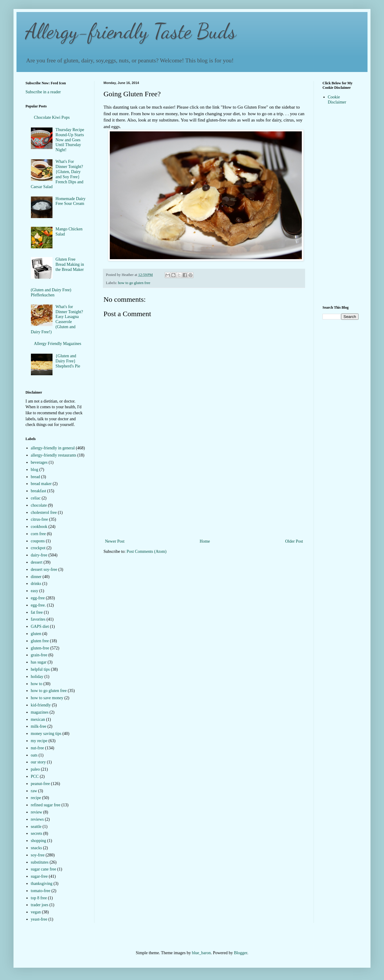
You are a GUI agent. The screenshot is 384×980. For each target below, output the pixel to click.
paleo (35, 769)
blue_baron (201, 953)
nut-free (37, 748)
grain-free (39, 655)
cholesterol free (44, 512)
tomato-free (41, 891)
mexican (38, 719)
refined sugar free (46, 805)
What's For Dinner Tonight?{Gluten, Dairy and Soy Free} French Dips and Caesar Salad (57, 174)
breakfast (39, 491)
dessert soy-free (44, 569)
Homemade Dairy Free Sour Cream (70, 201)
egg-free (38, 598)
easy (35, 591)
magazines (40, 712)
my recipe (39, 741)
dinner (36, 577)
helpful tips (40, 669)
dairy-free (39, 555)
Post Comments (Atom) (147, 551)
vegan (36, 912)
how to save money (47, 698)
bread (36, 477)
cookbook (39, 527)
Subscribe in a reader (43, 92)
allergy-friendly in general (53, 448)
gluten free (40, 641)
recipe (36, 798)
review (37, 812)
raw (34, 791)
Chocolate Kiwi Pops (52, 117)
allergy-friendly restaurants (54, 455)
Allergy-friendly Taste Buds (131, 31)
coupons (38, 541)
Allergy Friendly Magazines (58, 344)
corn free (38, 534)
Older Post (294, 541)
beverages (39, 462)
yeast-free (39, 919)
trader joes (40, 905)
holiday (37, 677)
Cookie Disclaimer (337, 100)
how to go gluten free (134, 283)
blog (35, 470)
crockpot (38, 548)
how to (37, 684)
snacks (36, 848)
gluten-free (40, 648)
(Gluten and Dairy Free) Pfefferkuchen (51, 292)
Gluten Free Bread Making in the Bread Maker (70, 264)
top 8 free (39, 898)
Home (205, 541)
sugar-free (39, 876)
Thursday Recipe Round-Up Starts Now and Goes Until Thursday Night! (70, 140)
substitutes (40, 862)
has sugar (39, 662)
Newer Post (115, 541)
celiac (36, 498)
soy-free (38, 855)
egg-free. (38, 605)
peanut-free (40, 784)
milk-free (39, 726)
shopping (39, 841)
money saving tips (46, 734)
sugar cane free (44, 869)
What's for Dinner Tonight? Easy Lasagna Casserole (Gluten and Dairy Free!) (57, 319)
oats (34, 755)
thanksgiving (42, 884)
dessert (37, 562)
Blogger (241, 953)
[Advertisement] (204, 493)
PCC (35, 776)
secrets (37, 833)
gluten (36, 634)
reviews (37, 819)
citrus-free (40, 519)
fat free (37, 612)
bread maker (41, 484)
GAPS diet (40, 626)
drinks (36, 584)
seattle (36, 827)
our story (38, 762)
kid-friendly (41, 705)
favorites (38, 619)
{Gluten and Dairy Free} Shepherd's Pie (68, 361)
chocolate (39, 505)
